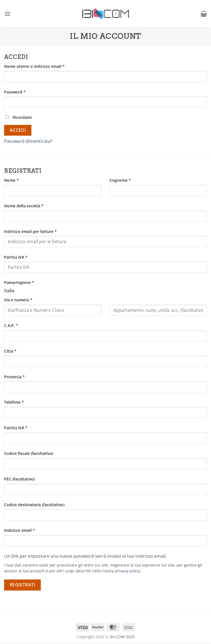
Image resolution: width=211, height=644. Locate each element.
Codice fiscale (29, 453)
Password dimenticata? (28, 141)
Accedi (18, 130)
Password (23, 92)
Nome (11, 180)
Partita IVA (16, 257)
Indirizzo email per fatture (30, 231)
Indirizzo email (28, 530)
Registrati (23, 585)
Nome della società (24, 206)
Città (10, 351)
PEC (19, 479)
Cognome (120, 180)
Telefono (14, 402)
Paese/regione (19, 282)
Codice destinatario (34, 505)
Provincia (14, 377)
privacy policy (128, 571)
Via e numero (18, 300)
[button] (7, 14)
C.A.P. (11, 325)
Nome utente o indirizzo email (43, 66)
